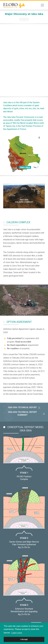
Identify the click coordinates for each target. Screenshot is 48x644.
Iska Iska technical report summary (22, 413)
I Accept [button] (24, 639)
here (41, 394)
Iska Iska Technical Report (22, 407)
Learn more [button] (17, 633)
